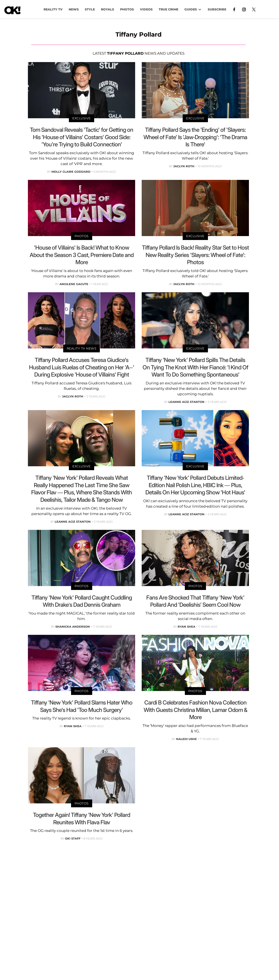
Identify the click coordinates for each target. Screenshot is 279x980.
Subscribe (217, 9)
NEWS (74, 9)
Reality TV (53, 9)
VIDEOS (146, 9)
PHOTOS (127, 9)
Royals (107, 9)
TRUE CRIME (168, 9)
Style (90, 9)
